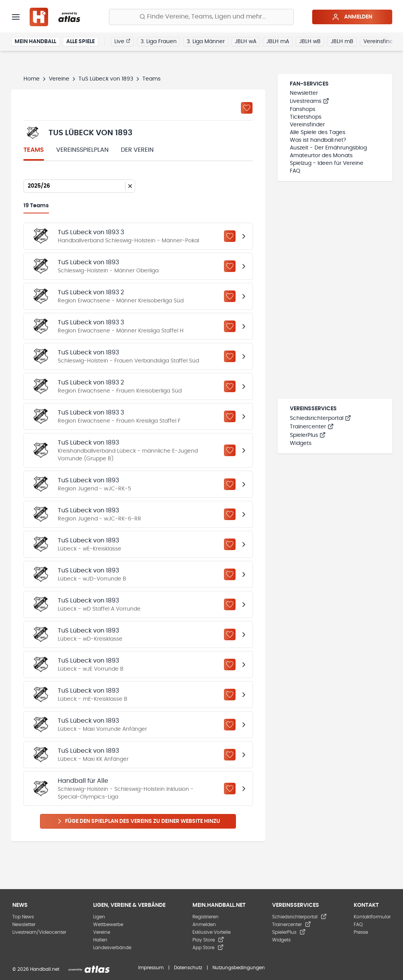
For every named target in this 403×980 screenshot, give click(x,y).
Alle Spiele (80, 42)
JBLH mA (278, 42)
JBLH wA (246, 42)
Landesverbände (112, 948)
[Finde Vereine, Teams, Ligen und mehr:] (201, 17)
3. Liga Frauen (159, 42)
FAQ (295, 171)
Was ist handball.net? (318, 140)
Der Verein (137, 150)
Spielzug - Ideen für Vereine (327, 163)
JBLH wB (310, 42)
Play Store (208, 940)
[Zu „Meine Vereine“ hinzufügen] (247, 108)
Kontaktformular (372, 917)
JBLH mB (342, 42)
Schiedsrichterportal (320, 418)
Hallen (100, 940)
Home (32, 79)
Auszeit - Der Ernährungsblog (328, 148)
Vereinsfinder (381, 42)
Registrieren (206, 917)
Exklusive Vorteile (212, 932)
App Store (208, 948)
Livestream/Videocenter (39, 932)
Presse (361, 932)
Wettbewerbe (108, 925)
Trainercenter (312, 427)
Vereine (59, 79)
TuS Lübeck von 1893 (106, 79)
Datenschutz (188, 968)
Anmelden (352, 17)
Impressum (151, 968)
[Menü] (16, 17)
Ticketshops (306, 117)
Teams (34, 150)
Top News (23, 917)
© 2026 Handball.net (36, 969)
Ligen (99, 917)
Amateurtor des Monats (321, 156)
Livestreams (309, 101)
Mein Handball (35, 42)
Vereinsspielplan (82, 150)
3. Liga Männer (206, 42)
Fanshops (303, 109)
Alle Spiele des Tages (318, 133)
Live (122, 41)
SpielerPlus (308, 435)
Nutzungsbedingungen (239, 968)
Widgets (301, 443)
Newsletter (304, 93)
